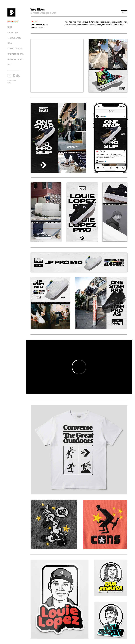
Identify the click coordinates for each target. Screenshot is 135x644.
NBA (10, 43)
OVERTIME (13, 32)
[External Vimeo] (79, 367)
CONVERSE (13, 22)
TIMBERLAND (14, 38)
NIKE (10, 27)
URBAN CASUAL (15, 54)
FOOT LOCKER (15, 49)
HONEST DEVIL (15, 59)
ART (10, 65)
